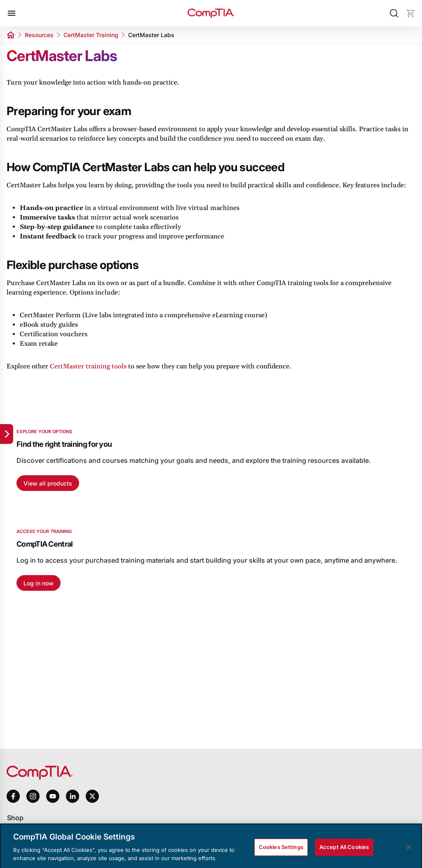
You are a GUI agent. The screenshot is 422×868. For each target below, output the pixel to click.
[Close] (409, 851)
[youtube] (53, 796)
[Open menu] (12, 13)
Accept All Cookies (344, 851)
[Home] (211, 13)
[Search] (394, 13)
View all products (48, 483)
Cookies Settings (281, 851)
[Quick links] (7, 434)
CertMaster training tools (88, 366)
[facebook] (13, 796)
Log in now (39, 583)
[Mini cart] (410, 13)
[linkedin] (73, 796)
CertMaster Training (91, 35)
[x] (92, 796)
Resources (39, 35)
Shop (15, 818)
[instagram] (33, 796)
